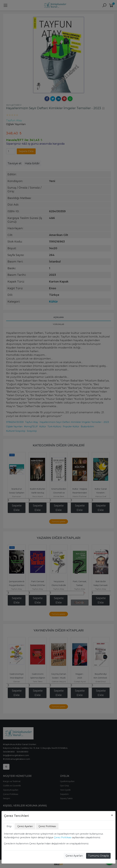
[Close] (112, 815)
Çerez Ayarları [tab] (25, 826)
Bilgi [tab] (9, 826)
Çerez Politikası (63, 837)
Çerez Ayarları (74, 856)
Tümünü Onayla (98, 856)
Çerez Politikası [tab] (47, 826)
